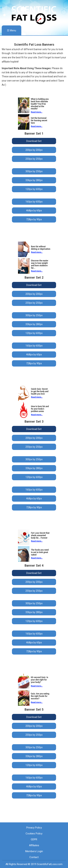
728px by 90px (34, 219)
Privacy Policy (34, 828)
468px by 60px (34, 211)
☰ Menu (12, 30)
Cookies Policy (34, 834)
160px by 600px (34, 202)
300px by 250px (34, 171)
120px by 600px (34, 189)
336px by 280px (34, 180)
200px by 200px (34, 150)
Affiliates (34, 845)
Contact (34, 857)
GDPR (34, 839)
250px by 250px (34, 159)
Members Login (34, 851)
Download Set (34, 141)
